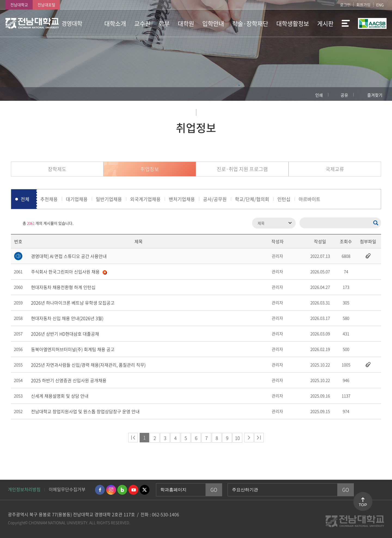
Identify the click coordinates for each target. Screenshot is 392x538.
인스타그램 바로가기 (111, 490)
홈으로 (15, 94)
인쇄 (319, 95)
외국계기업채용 (145, 199)
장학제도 (57, 169)
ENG (380, 5)
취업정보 (150, 169)
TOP (363, 505)
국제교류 (335, 169)
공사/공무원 (215, 199)
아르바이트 (310, 199)
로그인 (345, 5)
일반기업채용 (109, 199)
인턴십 (284, 199)
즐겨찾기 (375, 95)
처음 (133, 438)
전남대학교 (19, 5)
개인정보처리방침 (24, 489)
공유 (344, 95)
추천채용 (49, 199)
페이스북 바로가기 (100, 490)
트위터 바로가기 (145, 490)
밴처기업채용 (182, 199)
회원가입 (363, 5)
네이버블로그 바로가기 (122, 490)
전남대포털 (46, 5)
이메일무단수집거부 (67, 489)
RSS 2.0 (15, 223)
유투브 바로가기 (133, 490)
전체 (25, 199)
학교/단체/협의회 (252, 199)
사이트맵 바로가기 (344, 23)
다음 (249, 438)
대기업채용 (77, 199)
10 (237, 438)
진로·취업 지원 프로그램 (242, 169)
